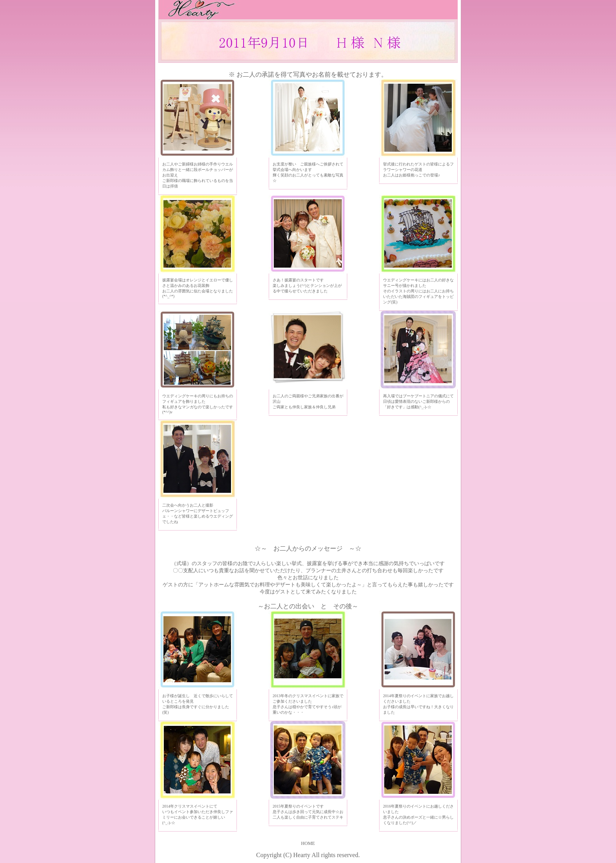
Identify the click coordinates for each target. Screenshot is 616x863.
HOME (308, 843)
